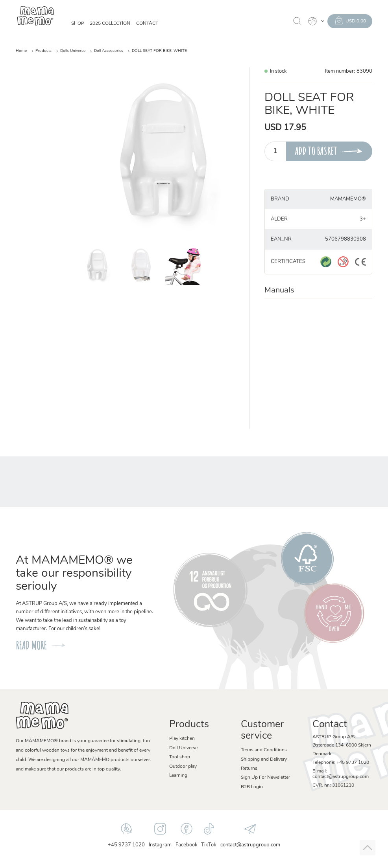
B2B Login (252, 787)
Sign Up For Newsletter (265, 778)
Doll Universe (183, 748)
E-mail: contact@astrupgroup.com (341, 774)
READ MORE (31, 645)
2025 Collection (110, 24)
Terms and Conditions (264, 750)
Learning (178, 776)
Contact (147, 24)
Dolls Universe (73, 51)
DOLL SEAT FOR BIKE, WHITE (159, 51)
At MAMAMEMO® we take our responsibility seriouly (74, 574)
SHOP (78, 24)
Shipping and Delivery (264, 759)
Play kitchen (182, 739)
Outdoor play (183, 767)
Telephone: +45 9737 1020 (341, 763)
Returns (249, 769)
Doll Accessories (109, 51)
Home (21, 51)
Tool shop (180, 757)
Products (43, 51)
